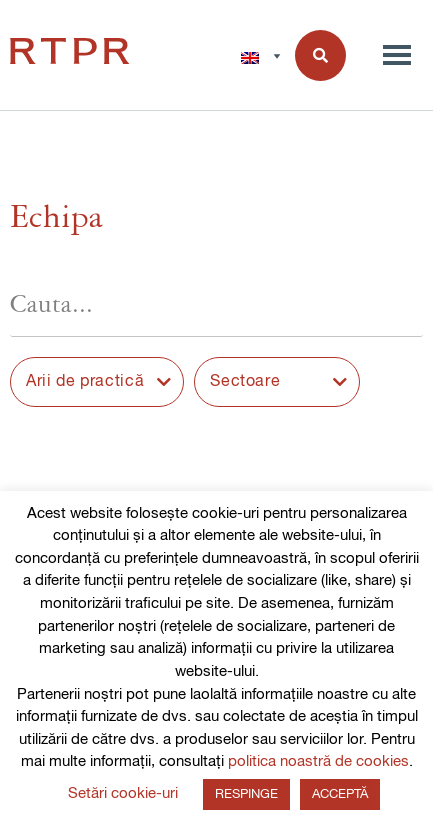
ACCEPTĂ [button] (340, 794)
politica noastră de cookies (318, 761)
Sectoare (245, 382)
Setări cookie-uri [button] (123, 793)
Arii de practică (85, 382)
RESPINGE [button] (246, 794)
